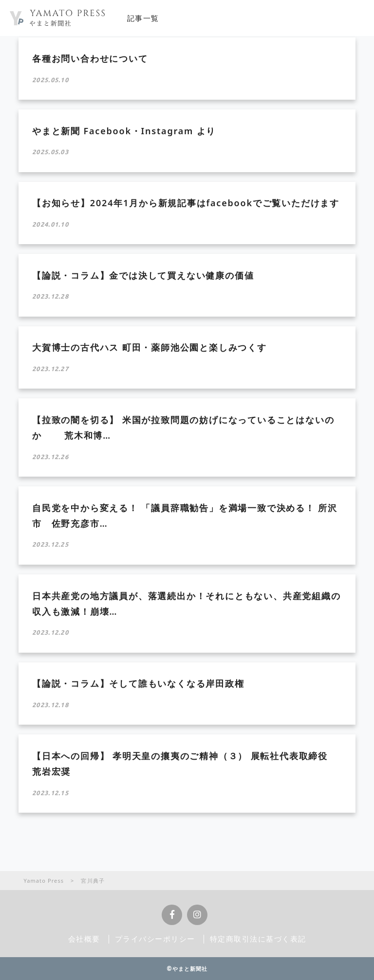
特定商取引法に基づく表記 (258, 939)
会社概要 (84, 939)
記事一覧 (143, 18)
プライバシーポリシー (155, 939)
